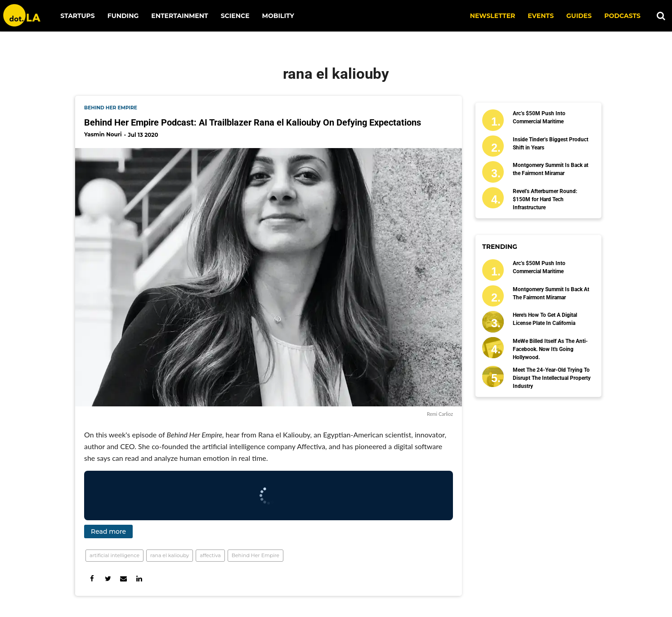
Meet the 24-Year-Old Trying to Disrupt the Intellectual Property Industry (552, 378)
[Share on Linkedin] (139, 579)
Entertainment (179, 16)
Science (235, 16)
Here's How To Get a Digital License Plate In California (545, 319)
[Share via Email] (123, 579)
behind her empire (111, 108)
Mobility (278, 16)
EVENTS (541, 16)
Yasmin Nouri (103, 134)
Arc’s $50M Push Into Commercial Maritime (539, 117)
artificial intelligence (114, 555)
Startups (78, 16)
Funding (123, 16)
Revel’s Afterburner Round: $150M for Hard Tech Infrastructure (545, 199)
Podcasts (622, 16)
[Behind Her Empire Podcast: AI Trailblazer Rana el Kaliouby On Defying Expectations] (269, 277)
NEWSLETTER (493, 16)
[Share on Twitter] (108, 579)
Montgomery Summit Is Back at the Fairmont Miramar (551, 169)
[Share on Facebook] (92, 579)
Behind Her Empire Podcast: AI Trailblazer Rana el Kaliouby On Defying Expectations (253, 122)
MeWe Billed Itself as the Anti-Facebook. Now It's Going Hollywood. (550, 349)
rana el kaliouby (170, 555)
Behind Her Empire (255, 555)
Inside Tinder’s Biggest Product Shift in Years (551, 144)
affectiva (210, 555)
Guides (579, 16)
